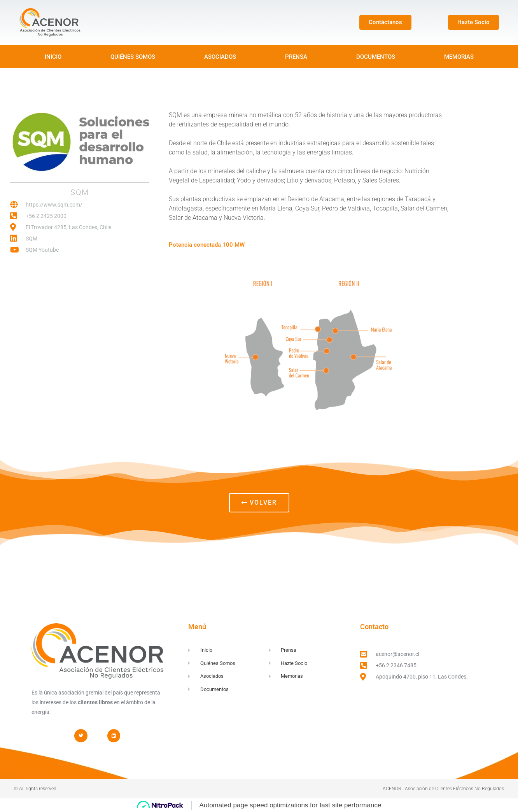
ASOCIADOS (220, 57)
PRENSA (296, 57)
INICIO (53, 57)
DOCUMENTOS (376, 57)
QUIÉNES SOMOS (133, 57)
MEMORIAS (459, 57)
